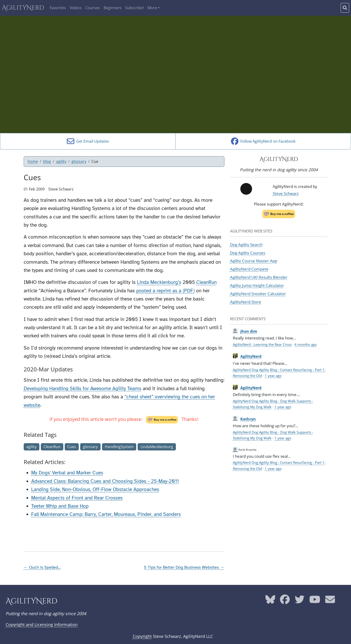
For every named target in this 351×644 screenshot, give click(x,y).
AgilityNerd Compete (249, 269)
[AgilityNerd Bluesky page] (270, 601)
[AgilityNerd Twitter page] (300, 601)
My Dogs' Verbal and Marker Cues (67, 473)
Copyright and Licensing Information (42, 625)
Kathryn (248, 419)
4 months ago (306, 344)
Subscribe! (134, 8)
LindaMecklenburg (157, 447)
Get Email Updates (88, 141)
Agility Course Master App (254, 261)
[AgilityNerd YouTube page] (315, 601)
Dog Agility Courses (248, 253)
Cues (72, 447)
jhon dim (249, 331)
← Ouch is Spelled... (42, 567)
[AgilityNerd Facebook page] (285, 601)
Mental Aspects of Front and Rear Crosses (77, 498)
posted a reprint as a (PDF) (165, 291)
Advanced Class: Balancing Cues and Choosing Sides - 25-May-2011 (105, 481)
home (33, 161)
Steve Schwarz (286, 193)
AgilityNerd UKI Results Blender (259, 277)
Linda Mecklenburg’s (159, 282)
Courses (93, 8)
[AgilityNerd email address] (330, 601)
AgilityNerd (23, 8)
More (152, 8)
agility (61, 161)
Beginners (113, 8)
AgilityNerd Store (246, 302)
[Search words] (345, 8)
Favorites (58, 8)
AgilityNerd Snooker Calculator (258, 293)
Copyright (142, 636)
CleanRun (206, 282)
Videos (76, 8)
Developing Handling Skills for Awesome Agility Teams (83, 389)
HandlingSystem (119, 447)
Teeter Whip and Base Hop (60, 506)
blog (47, 161)
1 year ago (273, 376)
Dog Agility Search (246, 244)
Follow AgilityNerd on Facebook (263, 141)
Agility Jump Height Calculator (257, 285)
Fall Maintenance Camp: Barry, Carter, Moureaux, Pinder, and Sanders (106, 514)
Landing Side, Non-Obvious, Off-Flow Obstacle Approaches (95, 489)
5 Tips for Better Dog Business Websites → (184, 567)
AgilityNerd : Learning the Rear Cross (262, 344)
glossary (79, 161)
